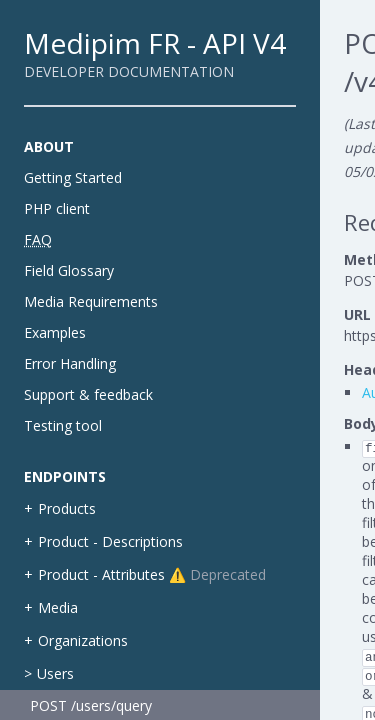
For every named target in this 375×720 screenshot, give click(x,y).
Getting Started (73, 177)
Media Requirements (91, 301)
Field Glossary (69, 270)
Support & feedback (88, 394)
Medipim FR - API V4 (155, 43)
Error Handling (70, 363)
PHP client (57, 208)
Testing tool (63, 425)
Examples (55, 332)
